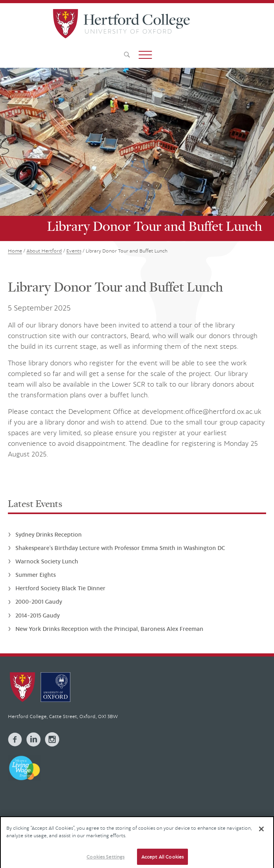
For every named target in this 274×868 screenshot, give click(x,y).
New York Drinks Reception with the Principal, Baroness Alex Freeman (109, 629)
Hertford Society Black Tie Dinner (60, 588)
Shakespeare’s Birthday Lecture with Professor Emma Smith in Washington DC (120, 548)
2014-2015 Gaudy (38, 615)
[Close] (261, 833)
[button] (145, 55)
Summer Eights (36, 575)
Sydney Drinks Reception (49, 534)
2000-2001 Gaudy (39, 601)
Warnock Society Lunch (47, 561)
